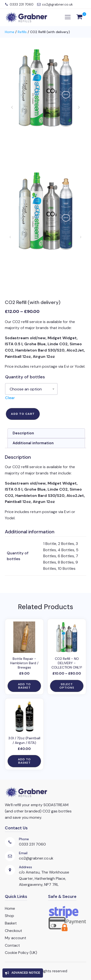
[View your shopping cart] (79, 18)
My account (16, 938)
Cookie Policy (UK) (21, 953)
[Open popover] (23, 973)
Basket (11, 923)
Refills (22, 32)
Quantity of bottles (25, 377)
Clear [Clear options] (10, 398)
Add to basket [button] (24, 686)
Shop (9, 916)
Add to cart (23, 414)
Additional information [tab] (33, 443)
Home (10, 32)
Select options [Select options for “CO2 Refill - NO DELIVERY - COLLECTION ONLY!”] (67, 686)
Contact (12, 945)
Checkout (13, 931)
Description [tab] (23, 433)
